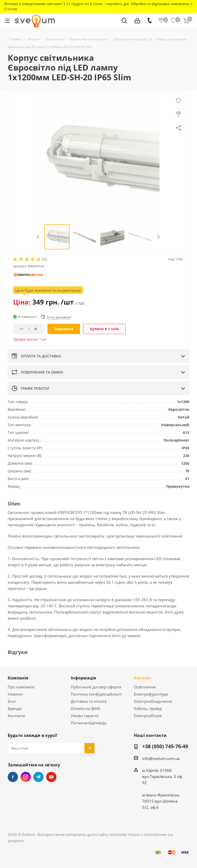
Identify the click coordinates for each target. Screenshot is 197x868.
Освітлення (145, 687)
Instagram (26, 777)
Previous (38, 237)
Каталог (143, 678)
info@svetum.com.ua (161, 758)
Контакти (16, 716)
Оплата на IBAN (85, 708)
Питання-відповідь (89, 723)
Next (158, 237)
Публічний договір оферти (96, 687)
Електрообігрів (148, 716)
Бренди (15, 708)
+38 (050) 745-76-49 (165, 747)
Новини (15, 694)
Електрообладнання (153, 701)
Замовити (64, 329)
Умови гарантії (85, 716)
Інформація (83, 678)
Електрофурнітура (151, 694)
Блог (12, 701)
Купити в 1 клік (104, 329)
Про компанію (21, 687)
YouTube (51, 777)
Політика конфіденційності (96, 694)
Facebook (13, 777)
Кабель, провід (148, 708)
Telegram (38, 777)
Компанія (18, 678)
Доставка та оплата (89, 701)
